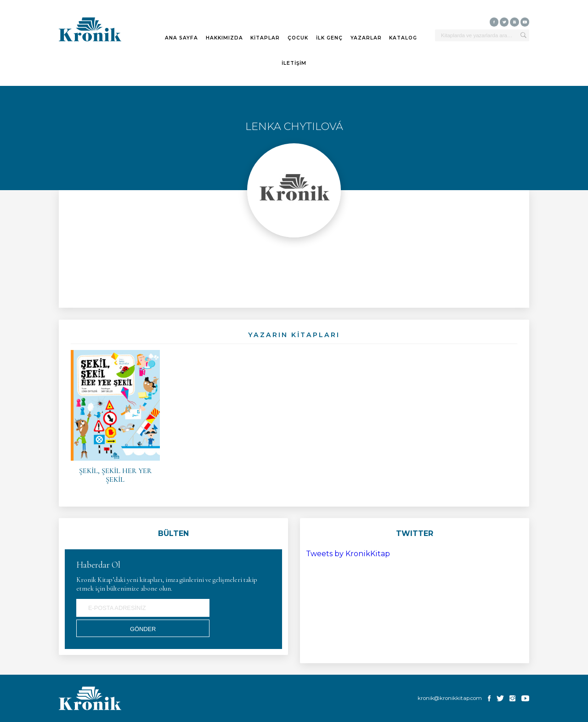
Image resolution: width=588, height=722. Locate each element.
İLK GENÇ (329, 38)
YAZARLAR (366, 38)
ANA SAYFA (181, 38)
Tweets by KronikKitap (348, 554)
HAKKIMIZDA (224, 38)
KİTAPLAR (265, 38)
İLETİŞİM (294, 63)
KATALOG (403, 38)
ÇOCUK (298, 38)
